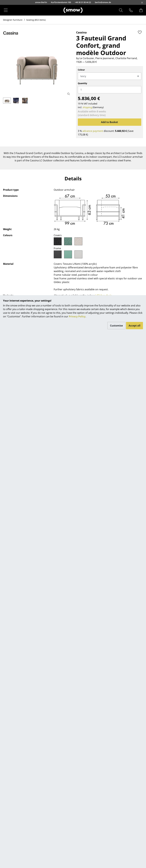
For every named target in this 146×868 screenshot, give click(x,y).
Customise (116, 326)
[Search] (121, 10)
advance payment (93, 131)
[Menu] (6, 10)
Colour (81, 70)
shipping (87, 107)
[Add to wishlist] (140, 32)
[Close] (142, 3)
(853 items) (36, 20)
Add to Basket (109, 122)
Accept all (134, 326)
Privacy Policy (77, 316)
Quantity (82, 83)
